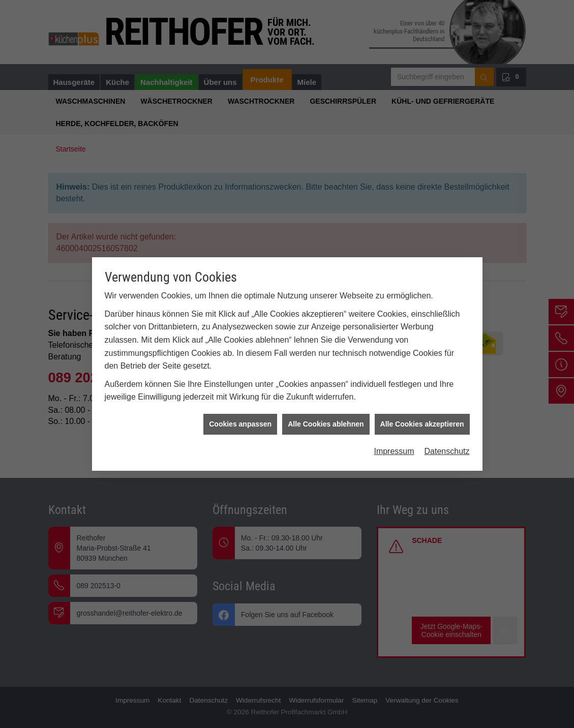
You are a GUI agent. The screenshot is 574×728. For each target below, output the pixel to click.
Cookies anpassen (240, 401)
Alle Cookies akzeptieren (422, 401)
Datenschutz (447, 428)
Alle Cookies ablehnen (326, 401)
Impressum (394, 428)
